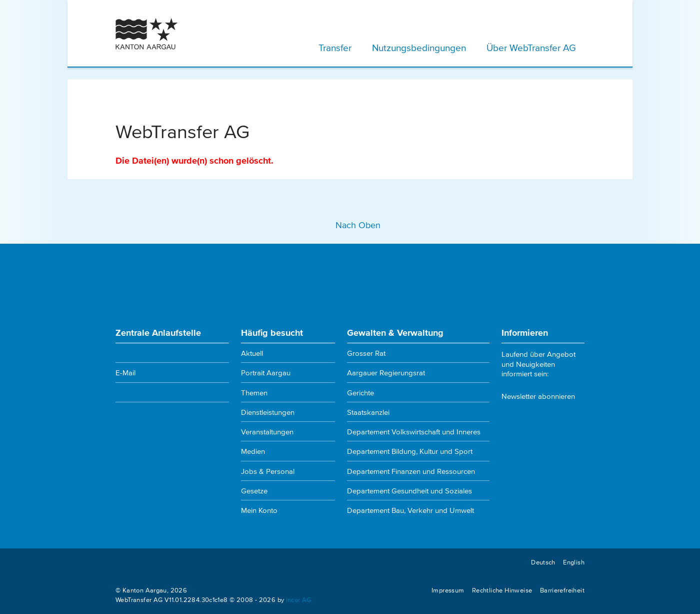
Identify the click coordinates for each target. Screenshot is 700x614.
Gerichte (360, 392)
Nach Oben (350, 225)
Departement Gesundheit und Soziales (409, 490)
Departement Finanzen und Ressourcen (411, 471)
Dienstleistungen (268, 412)
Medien (253, 451)
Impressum (448, 590)
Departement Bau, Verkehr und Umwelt (410, 510)
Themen (254, 392)
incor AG (299, 599)
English (574, 562)
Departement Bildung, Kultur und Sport (410, 451)
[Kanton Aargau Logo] (146, 34)
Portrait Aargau (266, 372)
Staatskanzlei (368, 412)
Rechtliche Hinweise (502, 590)
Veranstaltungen (267, 431)
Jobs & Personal (268, 471)
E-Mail (125, 372)
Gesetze (254, 490)
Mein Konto (259, 510)
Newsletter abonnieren (538, 396)
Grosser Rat (366, 353)
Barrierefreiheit (562, 590)
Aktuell (252, 353)
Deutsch (543, 562)
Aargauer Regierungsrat (386, 372)
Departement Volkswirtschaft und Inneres (414, 431)
